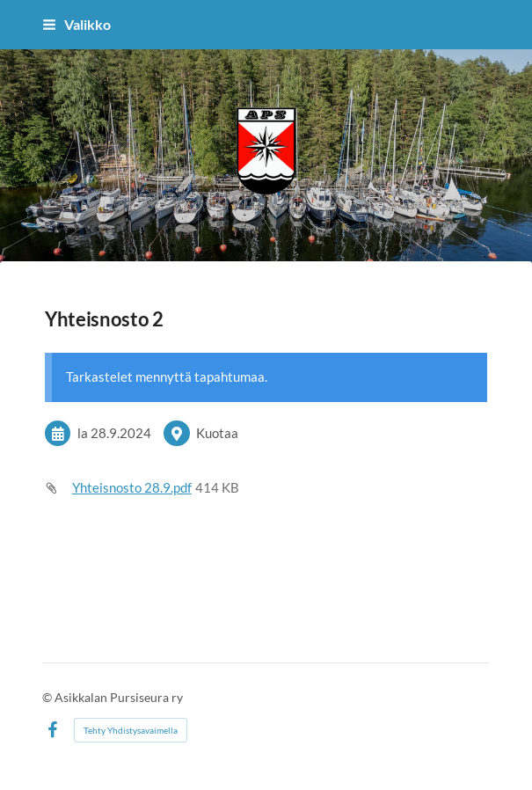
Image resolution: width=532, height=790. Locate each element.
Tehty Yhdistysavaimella (131, 730)
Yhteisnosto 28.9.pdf (132, 487)
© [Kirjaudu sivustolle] (48, 697)
